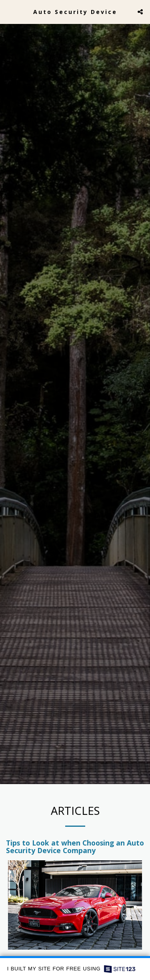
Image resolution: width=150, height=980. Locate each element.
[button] (9, 11)
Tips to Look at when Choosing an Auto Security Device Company (75, 852)
